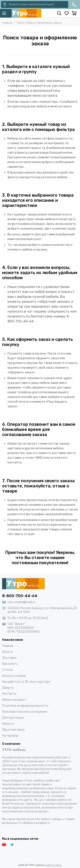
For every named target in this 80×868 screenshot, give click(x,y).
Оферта (8, 688)
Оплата (7, 652)
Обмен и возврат (14, 700)
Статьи (7, 670)
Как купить (10, 664)
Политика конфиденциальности (25, 706)
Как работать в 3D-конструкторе (26, 682)
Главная (8, 646)
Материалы (10, 736)
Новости (8, 724)
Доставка (9, 658)
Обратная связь (13, 730)
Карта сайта (54, 865)
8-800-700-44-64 (20, 596)
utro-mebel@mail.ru (21, 602)
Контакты (9, 694)
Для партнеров (13, 718)
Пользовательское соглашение (25, 712)
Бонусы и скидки (14, 676)
